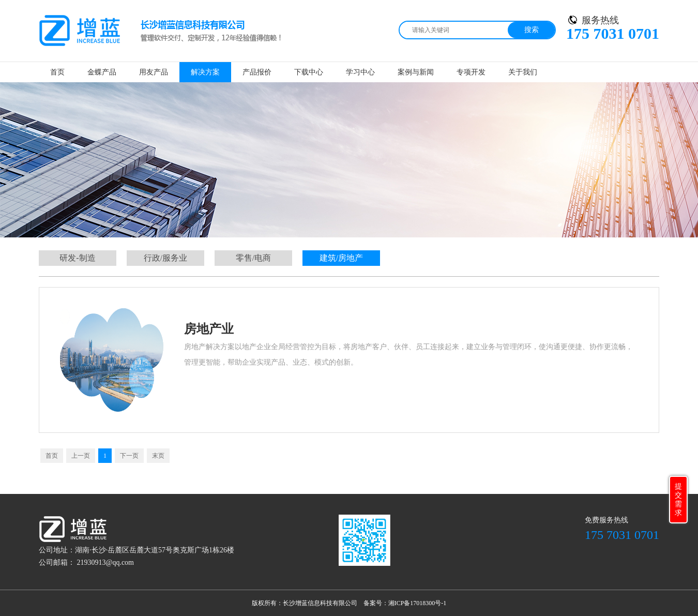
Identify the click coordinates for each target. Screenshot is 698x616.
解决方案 (205, 72)
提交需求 (678, 500)
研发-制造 (77, 258)
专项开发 (471, 72)
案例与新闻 (416, 72)
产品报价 (257, 72)
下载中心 (309, 72)
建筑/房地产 (341, 258)
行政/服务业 (165, 258)
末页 (158, 456)
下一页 (129, 456)
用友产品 (154, 72)
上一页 (81, 456)
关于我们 (523, 72)
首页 (57, 72)
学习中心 (360, 72)
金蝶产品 (102, 72)
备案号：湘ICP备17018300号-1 (405, 603)
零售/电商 (253, 258)
